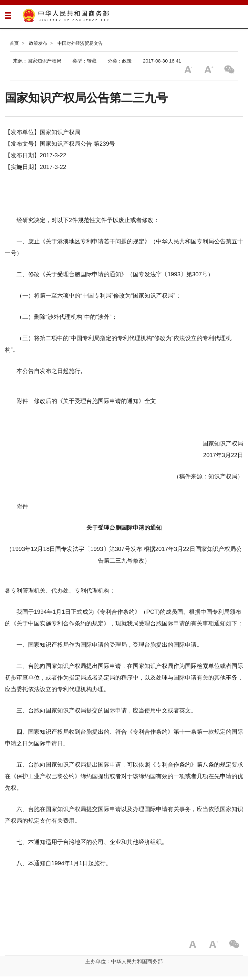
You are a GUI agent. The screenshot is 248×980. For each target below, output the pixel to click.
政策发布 (38, 43)
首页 (14, 43)
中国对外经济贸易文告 (80, 43)
